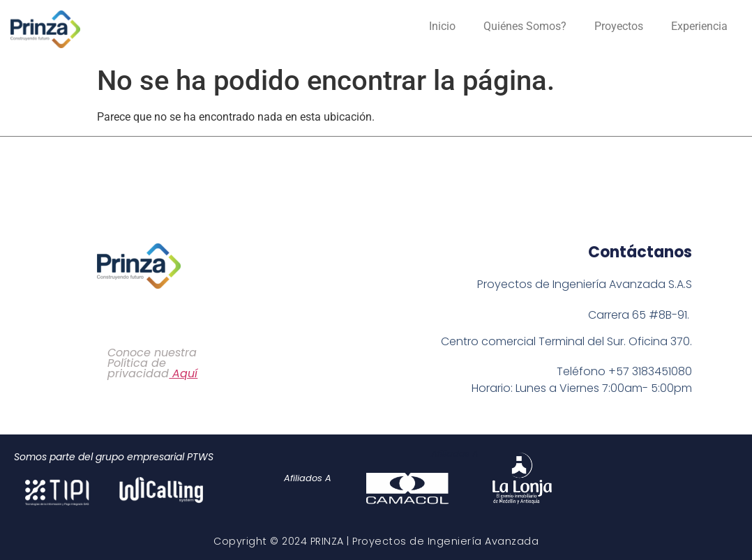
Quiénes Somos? (525, 26)
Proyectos (619, 26)
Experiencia (699, 26)
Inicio (442, 26)
